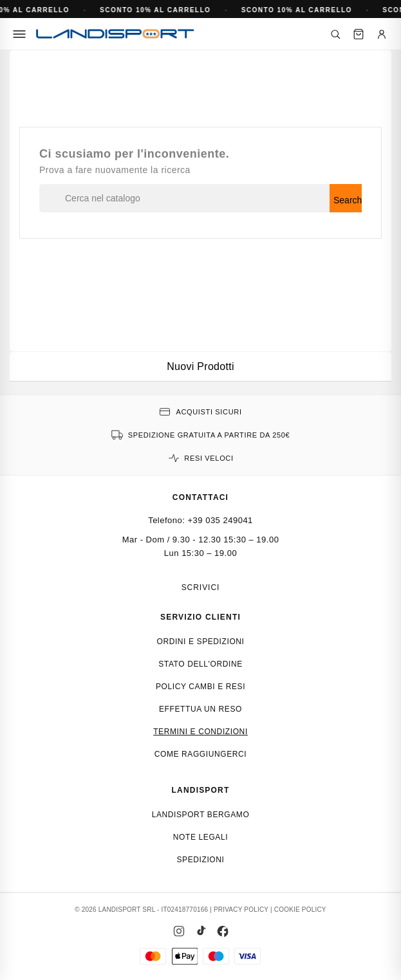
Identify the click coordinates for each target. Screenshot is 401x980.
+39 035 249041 (220, 520)
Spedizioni (200, 860)
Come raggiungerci (201, 754)
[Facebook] (223, 931)
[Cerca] (335, 34)
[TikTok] (201, 931)
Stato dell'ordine (200, 664)
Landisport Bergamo (201, 815)
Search (348, 200)
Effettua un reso (200, 709)
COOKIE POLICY (300, 910)
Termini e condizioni (200, 732)
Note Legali (200, 837)
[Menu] (19, 34)
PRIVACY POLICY (241, 910)
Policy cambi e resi (200, 687)
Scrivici (201, 587)
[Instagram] (179, 931)
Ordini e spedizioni (200, 642)
